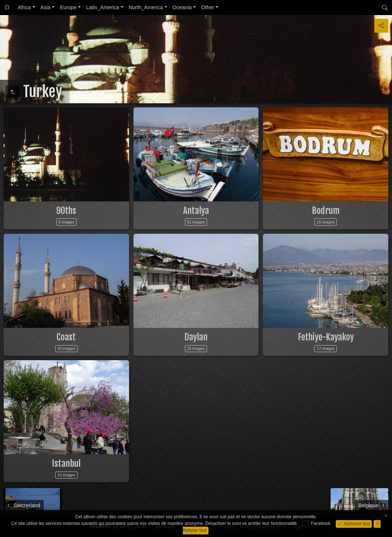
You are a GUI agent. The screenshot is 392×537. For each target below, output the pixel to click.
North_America (146, 7)
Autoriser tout (357, 523)
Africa (24, 7)
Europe (68, 7)
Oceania (182, 7)
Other (208, 7)
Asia (45, 7)
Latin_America (103, 7)
